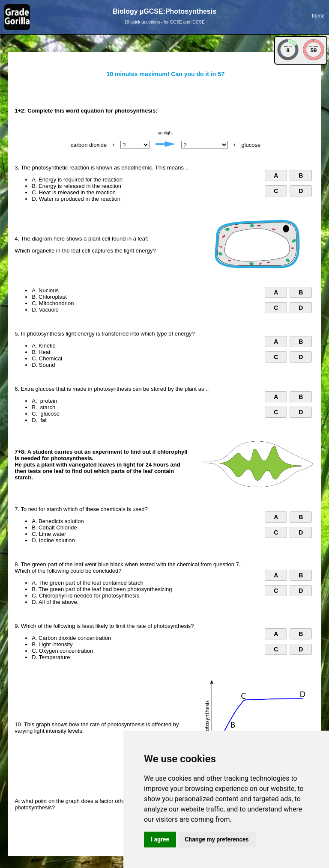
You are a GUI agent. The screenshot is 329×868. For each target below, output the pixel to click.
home (318, 16)
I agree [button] (160, 839)
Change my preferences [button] (217, 839)
